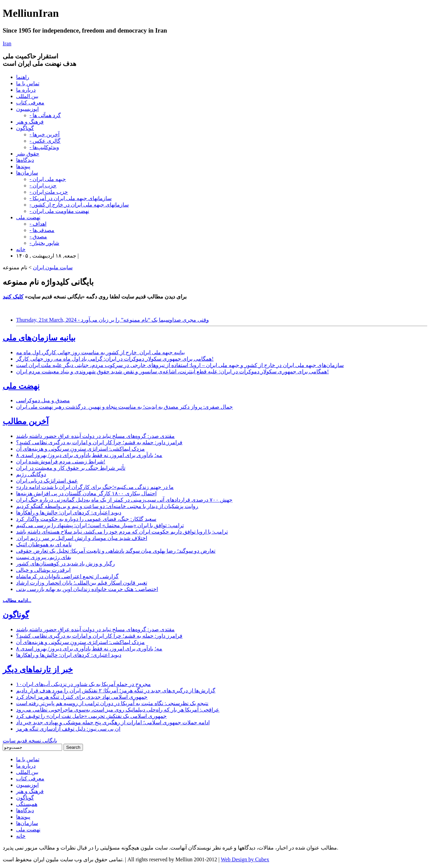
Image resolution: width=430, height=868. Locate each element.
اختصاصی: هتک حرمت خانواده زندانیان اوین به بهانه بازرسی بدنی (87, 589)
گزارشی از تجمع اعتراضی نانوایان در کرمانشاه (67, 576)
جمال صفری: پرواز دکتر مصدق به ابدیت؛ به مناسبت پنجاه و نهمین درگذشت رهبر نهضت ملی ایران (124, 407)
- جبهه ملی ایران (48, 179)
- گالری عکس (45, 141)
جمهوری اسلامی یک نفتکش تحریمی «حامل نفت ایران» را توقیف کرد (91, 716)
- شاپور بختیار (44, 243)
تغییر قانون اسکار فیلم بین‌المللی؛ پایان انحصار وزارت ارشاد (82, 583)
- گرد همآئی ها (45, 115)
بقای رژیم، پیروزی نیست (44, 557)
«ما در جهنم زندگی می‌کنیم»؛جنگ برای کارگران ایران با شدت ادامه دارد (95, 487)
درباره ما (26, 90)
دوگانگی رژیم (31, 474)
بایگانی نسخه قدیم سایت (30, 741)
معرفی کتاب (30, 103)
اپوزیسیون (27, 109)
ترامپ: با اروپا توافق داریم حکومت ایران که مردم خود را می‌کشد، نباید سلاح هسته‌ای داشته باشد (122, 532)
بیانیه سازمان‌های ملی (39, 338)
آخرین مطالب (26, 421)
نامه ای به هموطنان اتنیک (44, 544)
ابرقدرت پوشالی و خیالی (43, 570)
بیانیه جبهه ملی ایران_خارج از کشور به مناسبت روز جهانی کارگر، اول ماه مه (100, 352)
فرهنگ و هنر (30, 122)
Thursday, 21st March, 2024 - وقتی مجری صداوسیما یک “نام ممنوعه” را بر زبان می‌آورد (113, 320)
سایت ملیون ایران (53, 267)
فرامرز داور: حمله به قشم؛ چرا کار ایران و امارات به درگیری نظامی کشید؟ (99, 442)
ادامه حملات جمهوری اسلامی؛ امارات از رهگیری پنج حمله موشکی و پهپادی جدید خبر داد (113, 722)
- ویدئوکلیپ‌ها (44, 147)
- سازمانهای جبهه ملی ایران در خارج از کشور (79, 205)
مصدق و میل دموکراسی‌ (43, 400)
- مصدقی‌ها (42, 230)
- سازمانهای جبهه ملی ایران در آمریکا (71, 198)
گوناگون (25, 128)
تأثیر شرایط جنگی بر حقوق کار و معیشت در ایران (71, 468)
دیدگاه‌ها (25, 160)
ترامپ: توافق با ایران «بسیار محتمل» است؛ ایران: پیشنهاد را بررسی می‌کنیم (100, 525)
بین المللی (27, 96)
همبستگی (27, 804)
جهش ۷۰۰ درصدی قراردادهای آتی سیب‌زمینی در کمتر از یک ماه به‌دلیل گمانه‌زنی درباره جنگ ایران (124, 500)
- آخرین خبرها (45, 134)
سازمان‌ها (27, 173)
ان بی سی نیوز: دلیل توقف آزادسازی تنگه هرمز (68, 729)
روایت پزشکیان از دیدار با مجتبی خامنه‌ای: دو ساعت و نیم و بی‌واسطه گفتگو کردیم (107, 506)
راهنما (23, 77)
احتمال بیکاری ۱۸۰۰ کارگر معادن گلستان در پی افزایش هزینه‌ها (86, 493)
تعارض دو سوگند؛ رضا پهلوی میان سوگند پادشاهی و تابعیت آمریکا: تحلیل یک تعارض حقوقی (116, 551)
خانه (21, 249)
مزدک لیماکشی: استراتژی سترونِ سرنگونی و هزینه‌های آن (80, 449)
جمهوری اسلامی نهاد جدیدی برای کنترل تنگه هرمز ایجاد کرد (82, 697)
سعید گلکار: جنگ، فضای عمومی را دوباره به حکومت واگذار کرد (86, 519)
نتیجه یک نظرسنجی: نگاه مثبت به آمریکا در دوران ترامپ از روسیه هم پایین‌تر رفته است (112, 703)
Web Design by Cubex (245, 859)
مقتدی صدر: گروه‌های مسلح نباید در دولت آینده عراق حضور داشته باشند (95, 436)
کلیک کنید (13, 297)
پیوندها (23, 166)
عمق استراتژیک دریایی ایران (47, 481)
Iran (7, 43)
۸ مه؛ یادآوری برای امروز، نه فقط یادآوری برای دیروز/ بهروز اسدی (89, 455)
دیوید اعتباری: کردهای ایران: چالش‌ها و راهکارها (69, 513)
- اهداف (38, 224)
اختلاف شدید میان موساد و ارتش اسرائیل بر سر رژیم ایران (82, 538)
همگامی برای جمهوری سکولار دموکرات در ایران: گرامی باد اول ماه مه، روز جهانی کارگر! (115, 359)
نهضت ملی (28, 217)
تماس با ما (28, 83)
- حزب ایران (43, 186)
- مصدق (38, 237)
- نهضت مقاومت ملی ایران (59, 211)
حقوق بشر (28, 154)
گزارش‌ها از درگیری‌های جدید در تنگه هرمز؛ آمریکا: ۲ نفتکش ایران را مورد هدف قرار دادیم (116, 691)
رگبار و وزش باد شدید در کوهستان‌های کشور (66, 564)
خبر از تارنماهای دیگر (38, 670)
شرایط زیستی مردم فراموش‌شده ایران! (61, 462)
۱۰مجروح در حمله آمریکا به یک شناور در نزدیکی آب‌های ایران (83, 684)
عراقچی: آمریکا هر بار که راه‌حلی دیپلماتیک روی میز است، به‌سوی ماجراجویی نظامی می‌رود (118, 710)
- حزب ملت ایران (49, 192)
